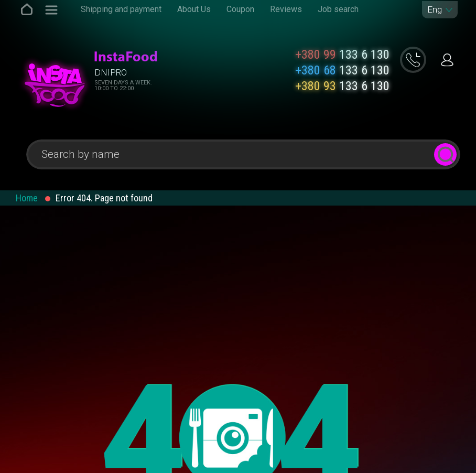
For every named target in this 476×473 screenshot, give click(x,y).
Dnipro (111, 72)
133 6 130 (342, 55)
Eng (435, 10)
